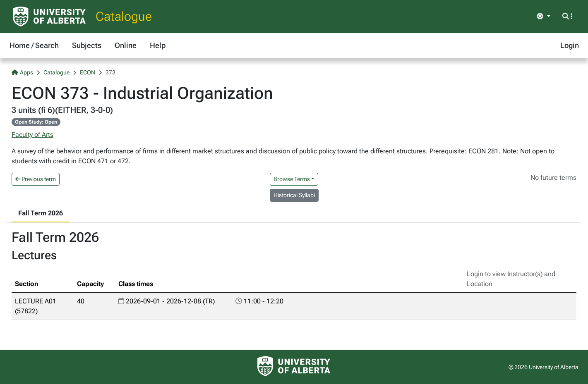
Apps (22, 72)
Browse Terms (292, 179)
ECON (88, 72)
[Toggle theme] (543, 17)
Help (158, 45)
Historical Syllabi (294, 195)
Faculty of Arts (32, 135)
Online (126, 45)
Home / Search (34, 45)
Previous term (36, 179)
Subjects (87, 45)
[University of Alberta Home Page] (49, 17)
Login (570, 45)
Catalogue (124, 16)
